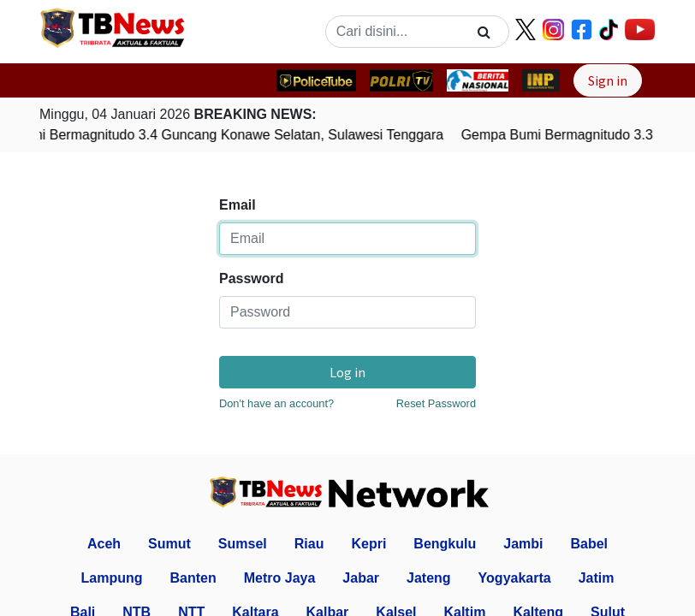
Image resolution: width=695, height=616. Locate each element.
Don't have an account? (276, 403)
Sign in (608, 80)
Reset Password (436, 403)
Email (238, 205)
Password (252, 278)
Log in (347, 372)
